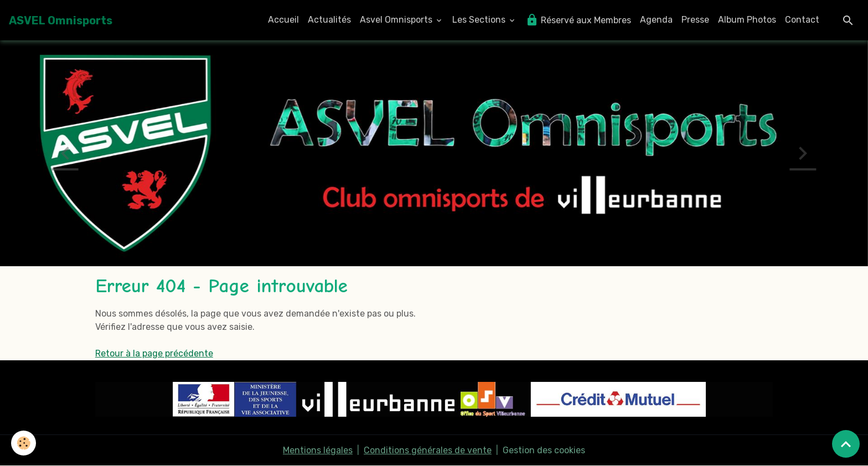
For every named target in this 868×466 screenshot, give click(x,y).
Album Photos (747, 20)
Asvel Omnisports (397, 20)
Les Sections (480, 20)
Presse (695, 20)
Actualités (329, 20)
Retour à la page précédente (154, 353)
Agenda (656, 20)
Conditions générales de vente (428, 450)
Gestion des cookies (544, 450)
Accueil (283, 20)
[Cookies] (24, 443)
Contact (802, 20)
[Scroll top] (846, 444)
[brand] (61, 20)
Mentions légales (318, 450)
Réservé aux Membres (578, 20)
